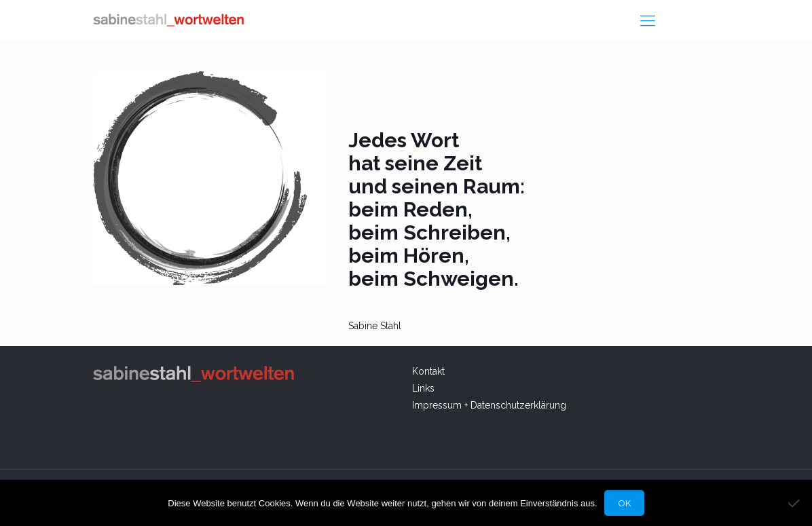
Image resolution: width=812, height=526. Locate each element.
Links (423, 388)
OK (624, 503)
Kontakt (430, 371)
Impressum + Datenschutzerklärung (489, 405)
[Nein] (795, 503)
